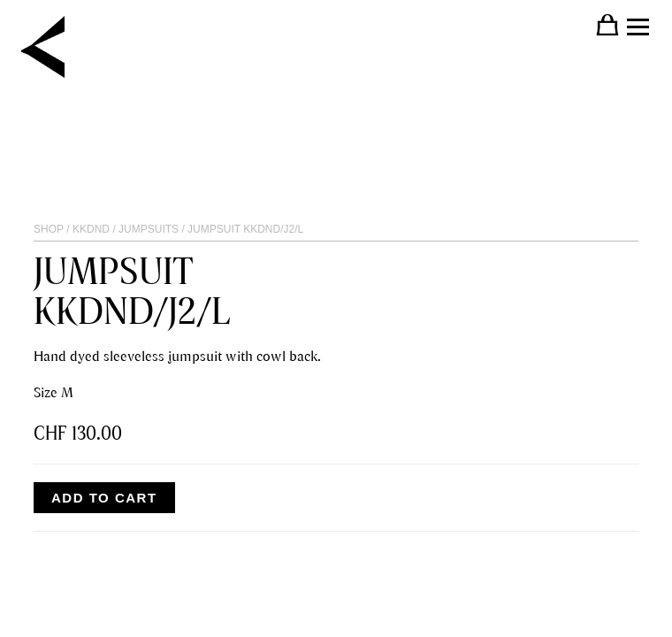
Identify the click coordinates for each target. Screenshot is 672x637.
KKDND (91, 229)
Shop (49, 229)
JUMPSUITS (149, 229)
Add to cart (104, 498)
